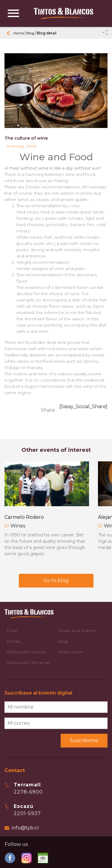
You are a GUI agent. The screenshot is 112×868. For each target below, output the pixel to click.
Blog (30, 33)
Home (19, 33)
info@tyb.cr (25, 828)
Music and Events (77, 631)
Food (12, 631)
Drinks (14, 641)
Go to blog (56, 581)
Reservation (71, 652)
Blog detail (47, 33)
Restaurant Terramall (29, 663)
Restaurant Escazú (26, 652)
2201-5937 (27, 813)
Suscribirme (84, 740)
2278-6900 (28, 792)
